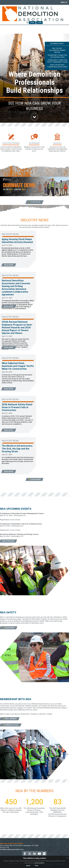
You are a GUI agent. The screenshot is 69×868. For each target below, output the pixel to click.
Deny (37, 866)
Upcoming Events (57, 44)
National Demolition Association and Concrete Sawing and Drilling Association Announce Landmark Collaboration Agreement (16, 288)
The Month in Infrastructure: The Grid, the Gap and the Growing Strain (17, 449)
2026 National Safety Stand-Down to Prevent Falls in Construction (17, 407)
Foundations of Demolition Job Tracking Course (57, 56)
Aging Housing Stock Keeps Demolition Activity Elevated (17, 241)
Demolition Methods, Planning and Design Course (57, 66)
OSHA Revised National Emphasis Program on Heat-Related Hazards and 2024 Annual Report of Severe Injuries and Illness (17, 327)
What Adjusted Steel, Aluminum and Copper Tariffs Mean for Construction (18, 366)
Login (39, 23)
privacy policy (39, 863)
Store (32, 23)
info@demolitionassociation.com (12, 849)
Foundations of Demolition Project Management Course (57, 61)
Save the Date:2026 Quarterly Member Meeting (57, 50)
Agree (28, 866)
